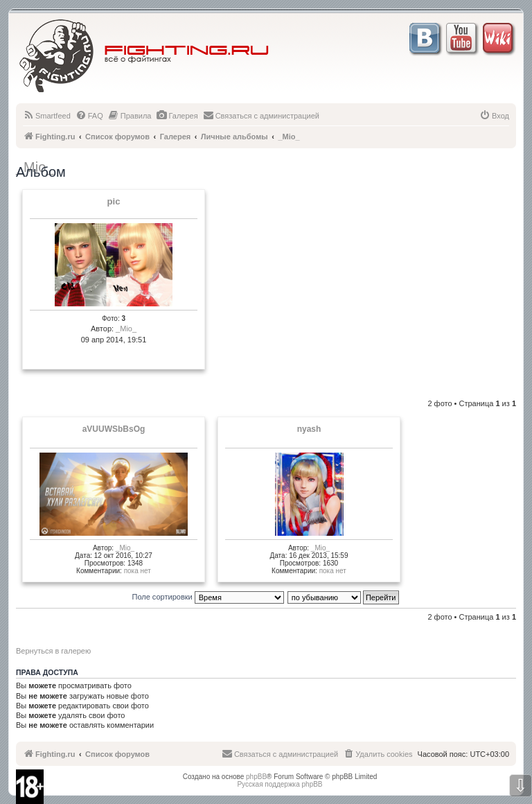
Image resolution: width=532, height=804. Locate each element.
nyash (309, 429)
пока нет (138, 571)
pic (113, 202)
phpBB (256, 777)
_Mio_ (126, 329)
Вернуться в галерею (53, 651)
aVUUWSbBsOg (114, 429)
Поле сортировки (208, 597)
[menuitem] (47, 116)
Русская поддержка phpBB (280, 784)
